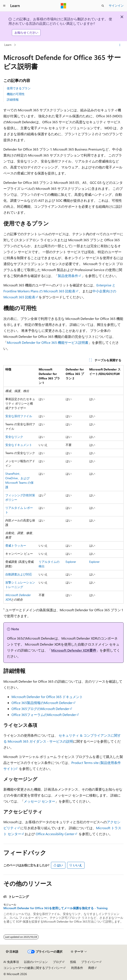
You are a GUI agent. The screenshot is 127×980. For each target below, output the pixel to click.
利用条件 (77, 968)
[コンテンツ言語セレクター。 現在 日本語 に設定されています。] (12, 952)
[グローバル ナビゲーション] (4, 6)
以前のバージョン (36, 962)
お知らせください (26, 33)
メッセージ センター (40, 801)
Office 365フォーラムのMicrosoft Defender (44, 715)
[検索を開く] (103, 6)
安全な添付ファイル (19, 416)
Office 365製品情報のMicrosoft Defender (42, 703)
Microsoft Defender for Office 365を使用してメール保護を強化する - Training (55, 908)
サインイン (116, 5)
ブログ (57, 962)
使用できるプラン (19, 88)
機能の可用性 (16, 94)
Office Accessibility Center (55, 834)
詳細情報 (13, 99)
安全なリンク (14, 437)
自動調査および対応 (19, 574)
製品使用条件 (68, 276)
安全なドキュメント (19, 445)
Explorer (71, 562)
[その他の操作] (120, 45)
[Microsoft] (63, 6)
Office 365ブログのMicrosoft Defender (40, 709)
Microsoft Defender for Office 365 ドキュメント (47, 697)
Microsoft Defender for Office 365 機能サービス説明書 (48, 342)
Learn (8, 45)
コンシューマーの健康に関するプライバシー (33, 968)
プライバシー (90, 962)
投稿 (73, 962)
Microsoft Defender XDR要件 (74, 650)
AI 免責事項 (11, 962)
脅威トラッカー (16, 545)
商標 (91, 968)
